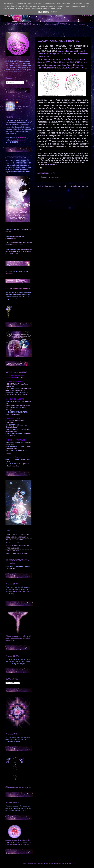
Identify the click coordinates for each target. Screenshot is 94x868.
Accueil (63, 186)
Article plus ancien (80, 186)
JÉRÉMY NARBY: (13, 384)
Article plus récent (46, 186)
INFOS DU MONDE (12, 548)
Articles (10, 82)
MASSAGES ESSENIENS (14, 540)
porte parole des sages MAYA (16, 395)
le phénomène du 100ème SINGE (18, 406)
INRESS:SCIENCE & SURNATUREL (18, 545)
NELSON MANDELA (14, 408)
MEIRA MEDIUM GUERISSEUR (17, 537)
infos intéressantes (13, 414)
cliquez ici (11, 568)
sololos (56, 863)
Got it (54, 12)
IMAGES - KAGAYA (12, 551)
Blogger (69, 863)
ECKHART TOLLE (13, 425)
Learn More (44, 12)
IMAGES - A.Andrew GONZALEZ (17, 554)
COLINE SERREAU (13, 401)
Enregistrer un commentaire (50, 177)
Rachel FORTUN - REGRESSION (17, 534)
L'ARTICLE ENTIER (47, 165)
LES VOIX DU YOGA (13, 543)
